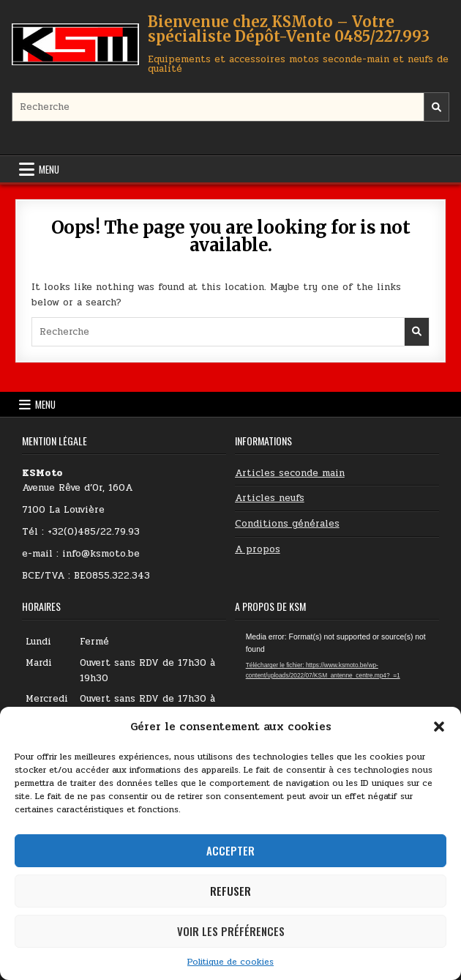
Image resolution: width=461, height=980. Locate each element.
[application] (337, 689)
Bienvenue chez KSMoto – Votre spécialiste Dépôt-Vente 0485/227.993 (289, 29)
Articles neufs (270, 498)
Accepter (230, 850)
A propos (258, 549)
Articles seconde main (290, 473)
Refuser (230, 891)
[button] (439, 727)
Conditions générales (287, 524)
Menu (49, 169)
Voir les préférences (231, 931)
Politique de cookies (230, 962)
